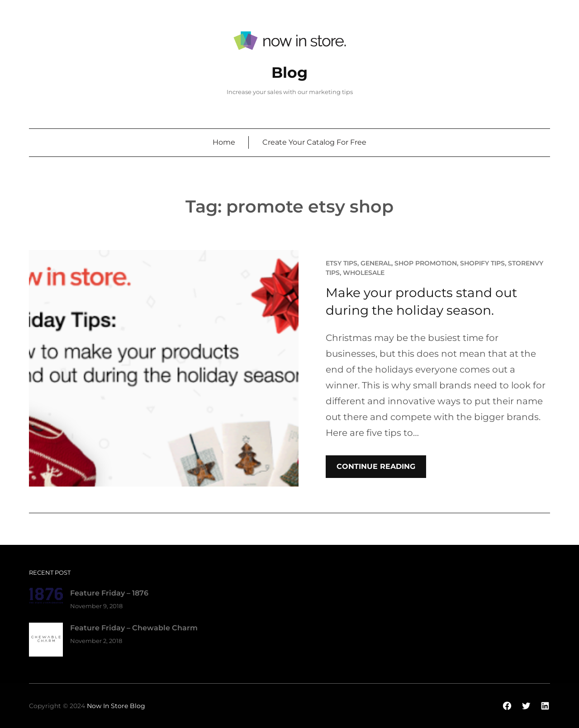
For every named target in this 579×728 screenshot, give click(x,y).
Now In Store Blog (116, 706)
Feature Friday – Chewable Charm (134, 628)
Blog (289, 72)
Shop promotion (426, 263)
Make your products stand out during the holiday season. (421, 301)
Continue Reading (376, 466)
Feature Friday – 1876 (109, 593)
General (376, 263)
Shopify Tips (482, 263)
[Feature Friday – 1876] (46, 598)
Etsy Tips (342, 263)
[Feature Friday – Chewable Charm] (46, 641)
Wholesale (364, 273)
